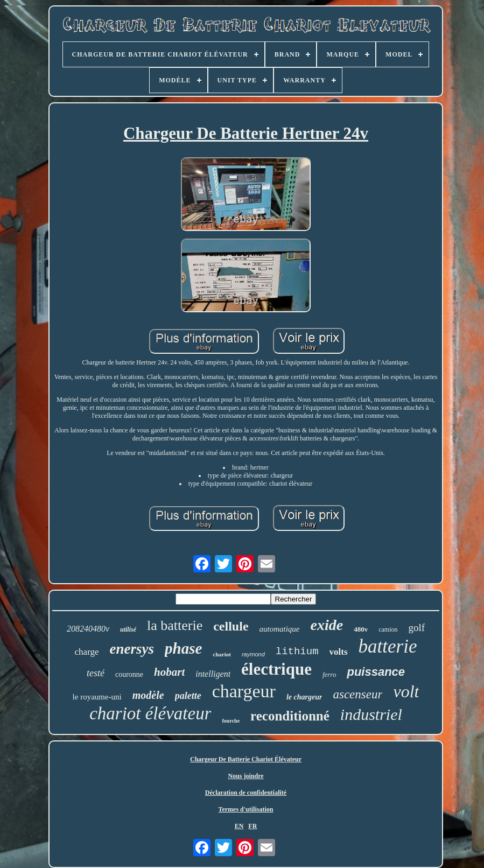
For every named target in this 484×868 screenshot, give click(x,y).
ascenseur (357, 694)
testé (96, 673)
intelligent (213, 674)
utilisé (128, 629)
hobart (169, 672)
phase (183, 648)
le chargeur (304, 697)
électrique (276, 669)
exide (327, 625)
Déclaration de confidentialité (246, 793)
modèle (148, 695)
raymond (253, 654)
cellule (231, 626)
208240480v (88, 629)
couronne (129, 674)
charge (87, 652)
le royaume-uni (97, 697)
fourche (231, 721)
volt (406, 691)
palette (188, 696)
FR (252, 826)
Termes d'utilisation (246, 809)
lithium (297, 652)
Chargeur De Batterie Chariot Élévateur (246, 759)
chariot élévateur (150, 713)
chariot (222, 654)
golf (417, 628)
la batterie (175, 625)
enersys (132, 649)
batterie (388, 646)
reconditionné (290, 716)
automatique (280, 629)
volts (339, 652)
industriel (371, 714)
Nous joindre (245, 776)
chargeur (244, 691)
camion (388, 629)
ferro (329, 674)
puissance (376, 672)
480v (361, 629)
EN (239, 826)
